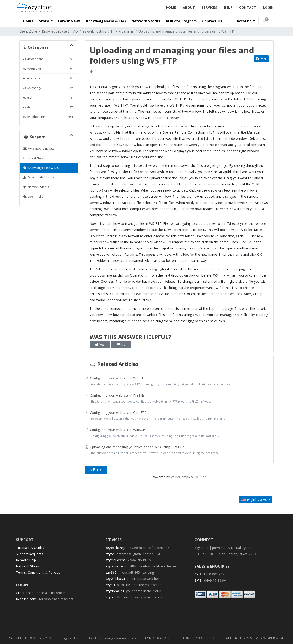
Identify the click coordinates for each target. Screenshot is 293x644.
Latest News (69, 21)
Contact (248, 7)
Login (268, 7)
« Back (96, 470)
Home (171, 7)
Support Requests (30, 554)
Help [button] (228, 7)
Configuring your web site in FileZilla (179, 399)
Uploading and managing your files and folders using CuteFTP (179, 450)
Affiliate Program (181, 21)
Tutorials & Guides (30, 548)
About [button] (189, 7)
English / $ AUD (256, 500)
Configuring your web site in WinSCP (179, 433)
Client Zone (28, 31)
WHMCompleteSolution (189, 477)
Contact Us (212, 21)
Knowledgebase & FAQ (106, 21)
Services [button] (209, 7)
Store (44, 21)
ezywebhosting (94, 31)
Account (244, 21)
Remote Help (26, 560)
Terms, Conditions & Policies (38, 572)
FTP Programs (122, 31)
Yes (100, 344)
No (121, 344)
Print (261, 59)
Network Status (146, 21)
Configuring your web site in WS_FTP (179, 382)
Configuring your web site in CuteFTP (179, 416)
